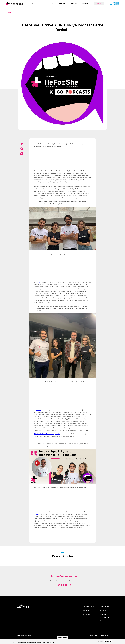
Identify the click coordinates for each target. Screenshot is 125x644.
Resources (74, 4)
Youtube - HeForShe (66, 585)
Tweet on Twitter (22, 144)
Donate (102, 621)
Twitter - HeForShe (59, 585)
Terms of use (105, 635)
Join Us (99, 4)
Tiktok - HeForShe (70, 585)
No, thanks (108, 641)
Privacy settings (62, 638)
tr (26, 4)
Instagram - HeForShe (55, 585)
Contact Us (86, 614)
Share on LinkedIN (22, 154)
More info (51, 642)
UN (115, 4)
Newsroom (86, 611)
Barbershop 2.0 (105, 617)
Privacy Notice (93, 635)
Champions (62, 4)
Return (9, 12)
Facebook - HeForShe (62, 585)
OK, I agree (100, 641)
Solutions (85, 4)
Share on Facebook (22, 149)
